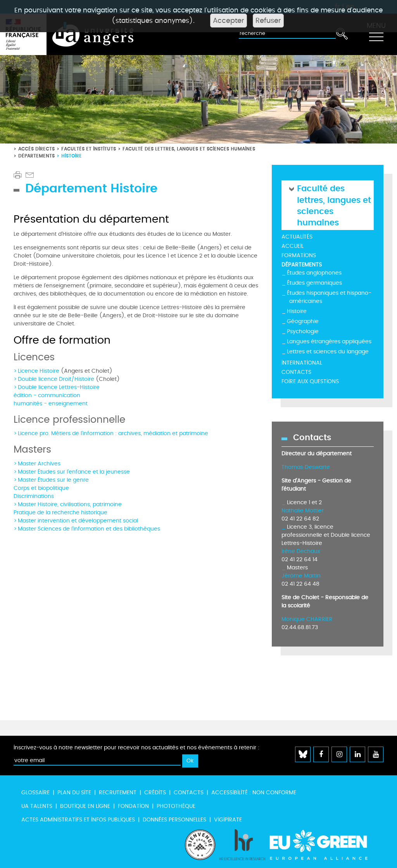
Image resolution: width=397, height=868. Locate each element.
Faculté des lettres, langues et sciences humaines (189, 149)
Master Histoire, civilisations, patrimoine (70, 504)
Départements (36, 156)
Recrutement (118, 793)
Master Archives (39, 464)
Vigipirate (228, 820)
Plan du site (74, 793)
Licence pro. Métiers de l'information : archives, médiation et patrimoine (113, 433)
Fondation (133, 806)
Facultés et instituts (89, 149)
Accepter (229, 21)
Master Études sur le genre (53, 480)
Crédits (155, 793)
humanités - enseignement (51, 404)
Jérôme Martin (301, 576)
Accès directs (36, 149)
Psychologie (303, 331)
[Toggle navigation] (376, 35)
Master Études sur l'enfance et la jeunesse (74, 472)
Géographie (303, 321)
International (302, 363)
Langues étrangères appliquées (329, 341)
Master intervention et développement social (78, 521)
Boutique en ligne (85, 806)
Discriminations (34, 496)
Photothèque (176, 806)
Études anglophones (314, 273)
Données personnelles (174, 820)
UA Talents (37, 806)
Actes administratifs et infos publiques (78, 820)
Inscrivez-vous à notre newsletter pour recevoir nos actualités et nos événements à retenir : (136, 748)
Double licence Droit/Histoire (56, 379)
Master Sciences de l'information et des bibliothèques (89, 529)
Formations (299, 255)
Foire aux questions (310, 381)
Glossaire (35, 793)
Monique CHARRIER (307, 619)
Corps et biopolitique (41, 488)
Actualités (297, 237)
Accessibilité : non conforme (254, 793)
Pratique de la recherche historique (60, 513)
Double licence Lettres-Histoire (59, 387)
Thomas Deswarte (306, 467)
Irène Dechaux (301, 551)
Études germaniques (314, 283)
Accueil (293, 246)
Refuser (268, 21)
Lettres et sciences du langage (328, 352)
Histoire (297, 311)
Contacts (296, 372)
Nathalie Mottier (303, 511)
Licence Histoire (39, 371)
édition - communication (47, 395)
